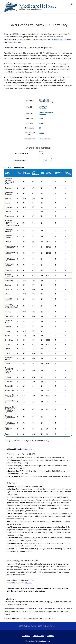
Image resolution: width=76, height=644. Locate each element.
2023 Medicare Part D (46, 626)
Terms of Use (38, 636)
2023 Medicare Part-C (27, 626)
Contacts (51, 636)
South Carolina (45, 139)
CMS (14, 580)
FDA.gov (28, 583)
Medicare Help (45, 641)
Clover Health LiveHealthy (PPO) (46, 101)
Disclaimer (26, 636)
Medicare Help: (28, 449)
